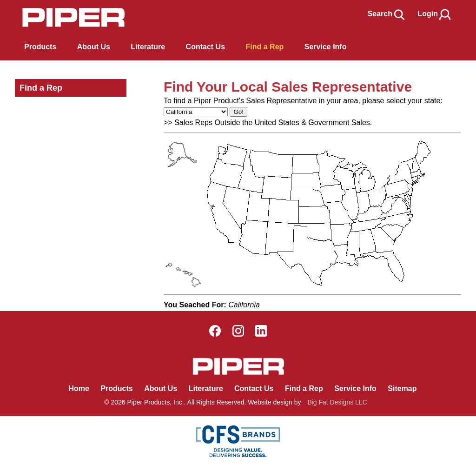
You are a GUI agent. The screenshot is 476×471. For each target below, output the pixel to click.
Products (40, 47)
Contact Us (254, 388)
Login (435, 14)
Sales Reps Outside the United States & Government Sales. (273, 123)
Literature (206, 388)
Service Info (355, 388)
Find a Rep (41, 88)
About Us (161, 388)
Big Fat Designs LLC (337, 402)
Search (387, 14)
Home (79, 388)
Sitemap (402, 388)
